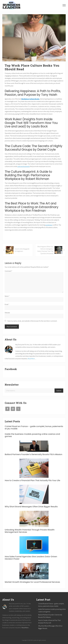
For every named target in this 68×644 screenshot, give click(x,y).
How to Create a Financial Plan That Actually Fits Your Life (32, 480)
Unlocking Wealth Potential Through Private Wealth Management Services (30, 531)
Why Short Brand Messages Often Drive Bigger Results (31, 507)
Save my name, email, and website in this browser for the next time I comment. (32, 321)
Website (7, 313)
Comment (8, 271)
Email (7, 304)
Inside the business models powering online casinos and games (32, 435)
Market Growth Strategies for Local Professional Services (32, 582)
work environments (23, 166)
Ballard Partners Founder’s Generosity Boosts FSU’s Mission (33, 454)
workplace (49, 225)
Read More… (32, 359)
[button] (64, 5)
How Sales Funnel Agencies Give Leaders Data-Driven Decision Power (31, 558)
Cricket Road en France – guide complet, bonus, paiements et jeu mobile (34, 427)
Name (7, 296)
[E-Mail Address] (30, 391)
